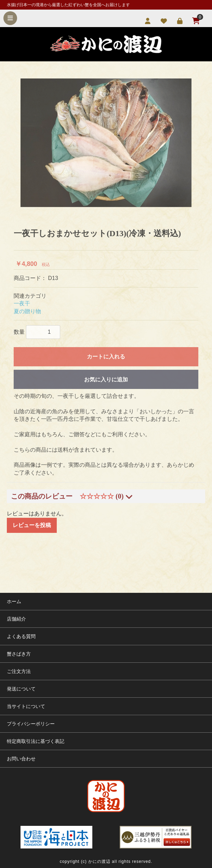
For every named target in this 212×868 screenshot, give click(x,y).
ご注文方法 (19, 671)
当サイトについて (26, 706)
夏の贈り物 (27, 311)
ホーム (14, 601)
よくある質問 (21, 636)
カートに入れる (106, 357)
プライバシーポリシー (31, 724)
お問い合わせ (21, 759)
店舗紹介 (16, 619)
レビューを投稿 (32, 525)
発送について (21, 689)
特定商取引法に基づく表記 (36, 741)
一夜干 (22, 303)
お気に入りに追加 (106, 380)
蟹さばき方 (19, 654)
